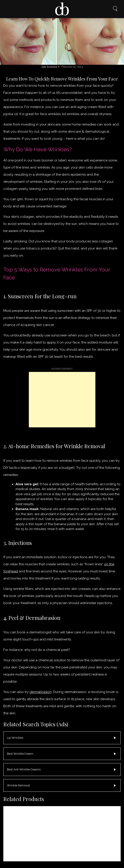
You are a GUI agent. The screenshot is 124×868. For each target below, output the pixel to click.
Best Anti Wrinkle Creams (24, 769)
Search (115, 9)
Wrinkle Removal (18, 785)
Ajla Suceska (49, 67)
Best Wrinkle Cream (20, 754)
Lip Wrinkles (15, 738)
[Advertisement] (62, 400)
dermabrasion (40, 692)
